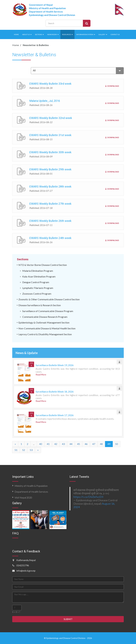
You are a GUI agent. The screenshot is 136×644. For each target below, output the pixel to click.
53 (31, 450)
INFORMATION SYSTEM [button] (86, 34)
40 (41, 444)
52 (24, 450)
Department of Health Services (31, 492)
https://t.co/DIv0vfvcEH (88, 497)
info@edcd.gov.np (26, 571)
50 (116, 444)
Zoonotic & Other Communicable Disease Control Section (49, 299)
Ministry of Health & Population (31, 486)
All (78, 71)
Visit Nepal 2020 (23, 497)
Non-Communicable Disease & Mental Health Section (47, 328)
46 (86, 444)
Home (16, 45)
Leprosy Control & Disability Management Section (45, 334)
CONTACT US (115, 34)
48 (101, 444)
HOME (16, 34)
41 (48, 444)
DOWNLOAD (112, 86)
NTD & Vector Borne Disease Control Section (43, 265)
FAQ (15, 533)
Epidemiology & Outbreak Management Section (44, 322)
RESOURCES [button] (67, 34)
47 (94, 444)
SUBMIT (68, 619)
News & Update (27, 353)
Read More (41, 375)
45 (79, 444)
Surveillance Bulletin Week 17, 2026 (55, 415)
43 (63, 444)
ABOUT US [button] (27, 34)
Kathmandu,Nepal (26, 560)
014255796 (23, 565)
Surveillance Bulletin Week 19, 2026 (55, 365)
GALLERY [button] (103, 34)
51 (16, 450)
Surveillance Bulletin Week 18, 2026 (55, 392)
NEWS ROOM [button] (53, 34)
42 (56, 444)
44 (71, 444)
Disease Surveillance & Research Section (40, 305)
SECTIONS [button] (39, 34)
